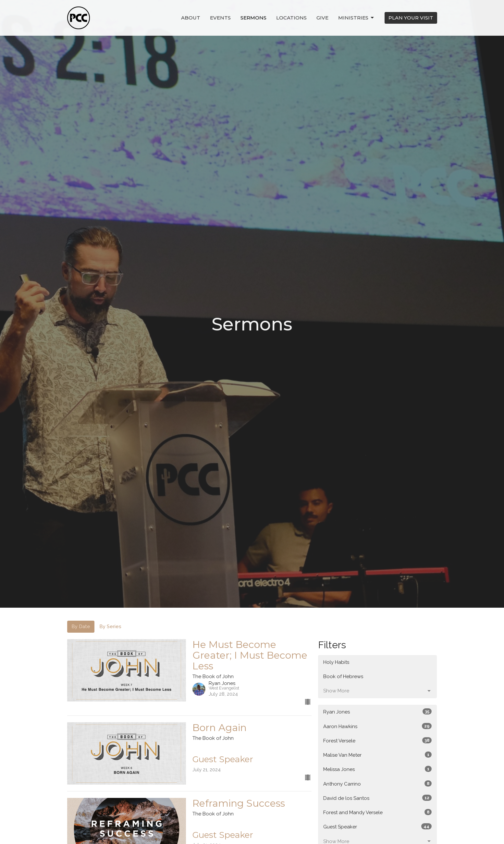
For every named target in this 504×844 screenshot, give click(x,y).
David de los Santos (378, 798)
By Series (110, 627)
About (191, 18)
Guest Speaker (378, 826)
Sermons (253, 18)
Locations (291, 18)
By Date (81, 627)
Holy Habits (336, 662)
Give (322, 18)
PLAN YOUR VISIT (411, 18)
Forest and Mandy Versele (378, 812)
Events (220, 18)
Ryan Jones (378, 712)
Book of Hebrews (343, 676)
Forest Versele (378, 740)
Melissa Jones (378, 769)
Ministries (356, 18)
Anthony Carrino (378, 784)
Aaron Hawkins (378, 726)
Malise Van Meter (378, 755)
